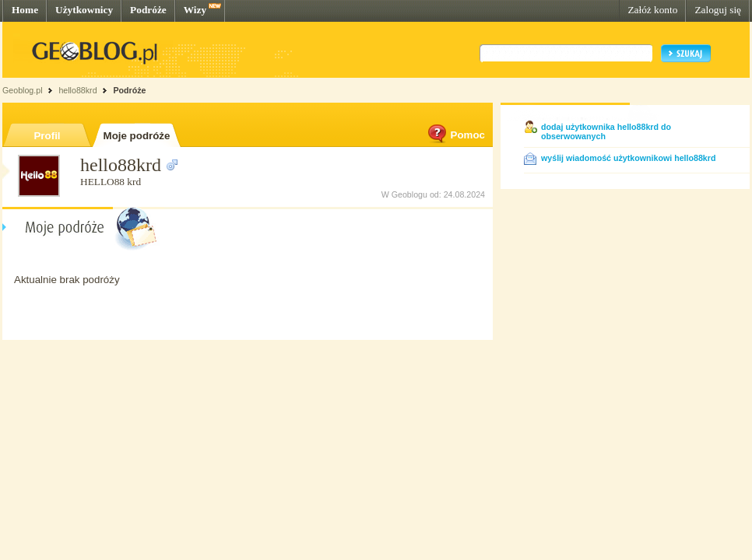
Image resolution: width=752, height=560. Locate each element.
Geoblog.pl (23, 90)
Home (25, 10)
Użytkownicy (84, 10)
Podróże (148, 10)
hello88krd (77, 90)
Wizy (195, 10)
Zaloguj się (718, 10)
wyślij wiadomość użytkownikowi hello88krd (628, 158)
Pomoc (455, 135)
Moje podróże (137, 136)
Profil (47, 136)
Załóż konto (652, 10)
